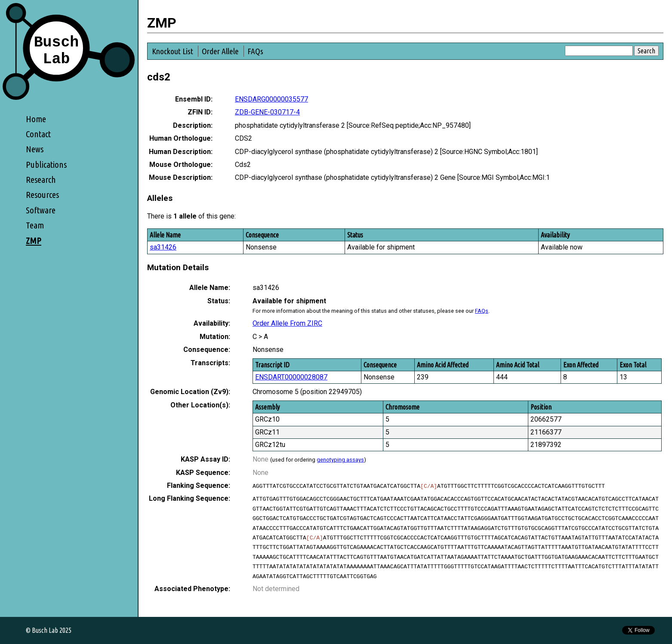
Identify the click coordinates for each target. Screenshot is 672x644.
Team (35, 225)
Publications (46, 165)
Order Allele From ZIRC (287, 323)
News (35, 149)
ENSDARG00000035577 (271, 99)
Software (41, 210)
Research (41, 180)
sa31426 (163, 247)
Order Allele (220, 51)
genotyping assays (340, 460)
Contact (38, 134)
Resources (42, 195)
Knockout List (173, 51)
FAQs (255, 51)
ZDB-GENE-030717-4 (267, 112)
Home (36, 119)
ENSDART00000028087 (291, 377)
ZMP (34, 241)
